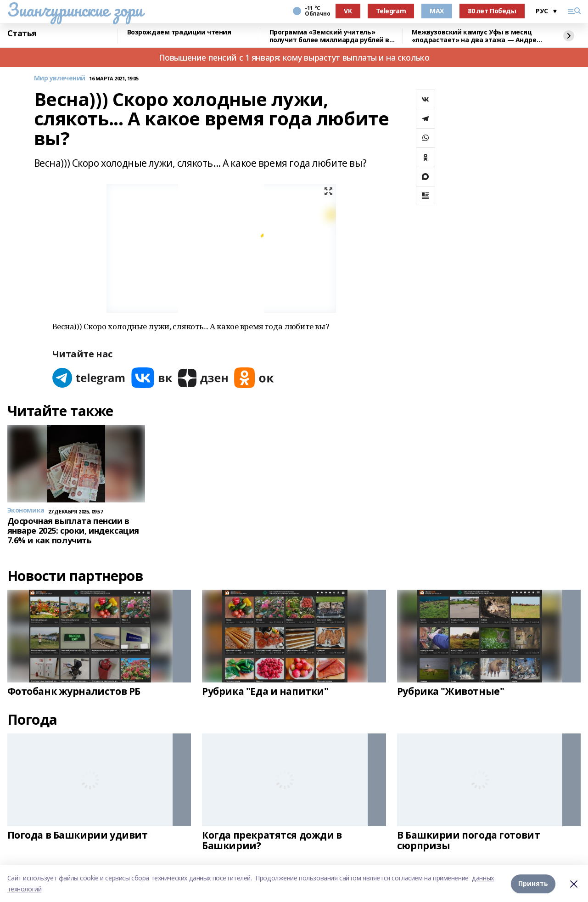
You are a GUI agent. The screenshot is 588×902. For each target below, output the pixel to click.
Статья (22, 34)
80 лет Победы (492, 11)
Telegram (391, 11)
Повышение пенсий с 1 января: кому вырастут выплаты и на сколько (294, 57)
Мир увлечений (60, 78)
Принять (533, 883)
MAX (437, 11)
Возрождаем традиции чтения (179, 32)
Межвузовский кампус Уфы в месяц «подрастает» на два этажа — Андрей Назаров (476, 36)
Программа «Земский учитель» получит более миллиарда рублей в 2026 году (330, 36)
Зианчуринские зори (75, 10)
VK (348, 11)
